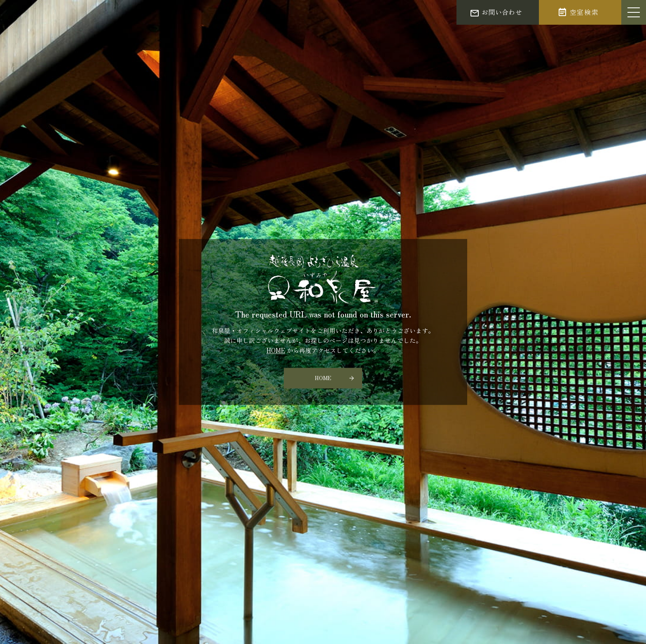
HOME (276, 351)
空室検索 (584, 12)
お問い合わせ (502, 12)
